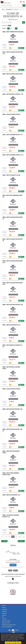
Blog (3, 617)
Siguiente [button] (15, 570)
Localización (5, 609)
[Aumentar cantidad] (19, 48)
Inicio (3, 9)
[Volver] (2, 537)
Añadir (22, 48)
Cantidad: (4, 48)
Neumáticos (4, 611)
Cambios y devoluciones (7, 627)
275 (10, 537)
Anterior (4, 541)
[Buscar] (24, 5)
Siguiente (21, 541)
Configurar (18, 643)
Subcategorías (9, 9)
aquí (9, 638)
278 (20, 537)
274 (6, 537)
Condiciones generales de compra (9, 625)
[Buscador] (12, 5)
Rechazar (12, 643)
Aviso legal (4, 619)
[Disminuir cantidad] (10, 48)
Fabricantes (4, 613)
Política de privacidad (6, 621)
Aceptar (7, 643)
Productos (4, 615)
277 (16, 537)
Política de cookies (6, 623)
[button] (8, 28)
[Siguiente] (24, 537)
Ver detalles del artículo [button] (13, 42)
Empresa (4, 606)
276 (13, 537)
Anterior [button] (10, 570)
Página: (4, 28)
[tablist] (13, 559)
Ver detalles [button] (13, 565)
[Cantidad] (15, 48)
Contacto (4, 608)
